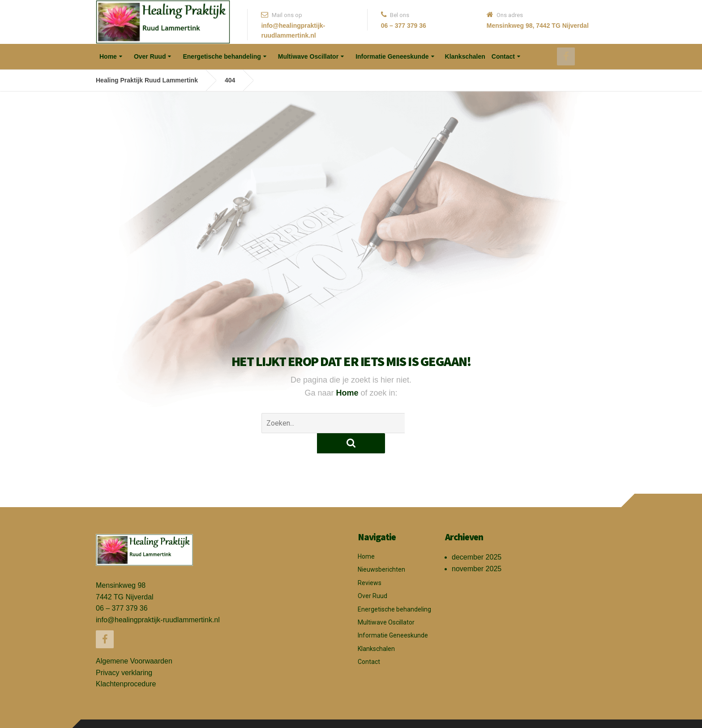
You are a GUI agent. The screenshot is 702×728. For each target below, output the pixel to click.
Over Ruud (150, 56)
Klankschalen (465, 56)
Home (108, 56)
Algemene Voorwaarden (134, 641)
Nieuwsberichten (381, 549)
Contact (503, 56)
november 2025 (477, 549)
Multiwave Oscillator (308, 56)
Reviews (370, 563)
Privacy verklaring (124, 653)
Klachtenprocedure (126, 664)
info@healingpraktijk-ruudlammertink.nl (158, 600)
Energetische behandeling (222, 56)
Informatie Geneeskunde (392, 56)
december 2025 (477, 537)
